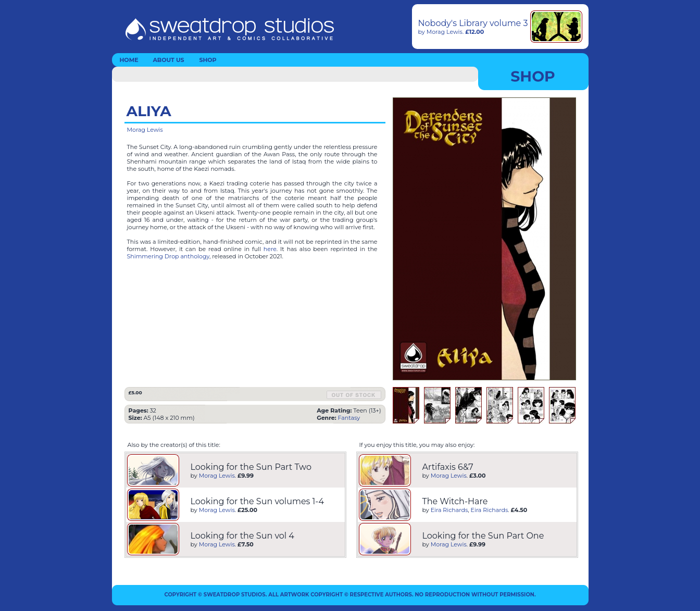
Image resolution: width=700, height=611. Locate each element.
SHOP (208, 60)
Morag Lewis (445, 32)
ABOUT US (168, 60)
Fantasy (349, 418)
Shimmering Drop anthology (168, 256)
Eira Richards (449, 510)
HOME (129, 60)
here (270, 249)
